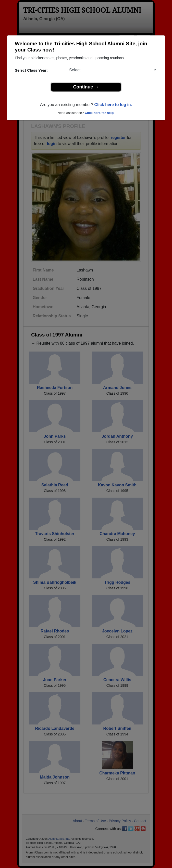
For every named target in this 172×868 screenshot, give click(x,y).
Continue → (86, 87)
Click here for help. (100, 113)
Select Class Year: (31, 70)
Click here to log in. (113, 105)
